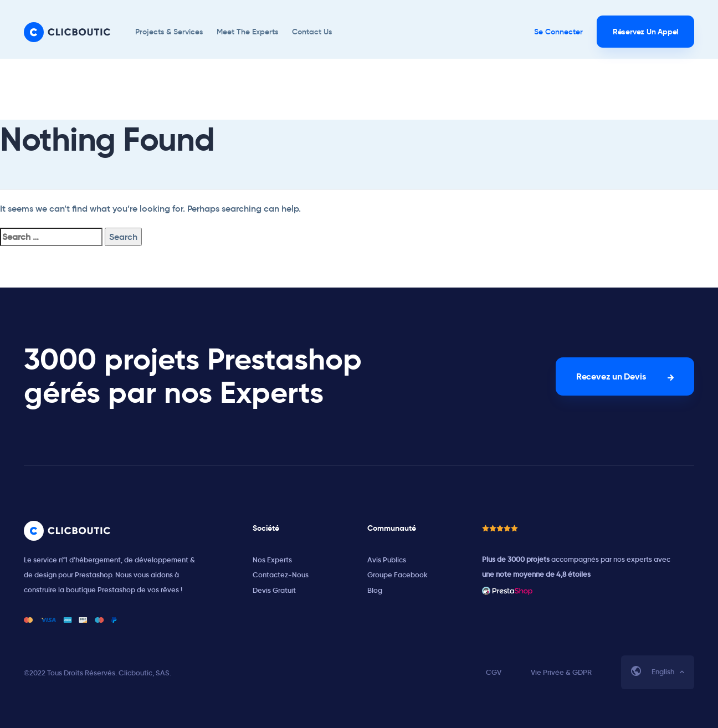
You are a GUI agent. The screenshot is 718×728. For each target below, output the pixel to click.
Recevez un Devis (611, 376)
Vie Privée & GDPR (561, 672)
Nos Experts (272, 560)
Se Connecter (558, 32)
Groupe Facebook (398, 575)
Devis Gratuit (274, 590)
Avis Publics (387, 560)
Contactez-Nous (281, 575)
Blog (375, 590)
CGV (494, 672)
